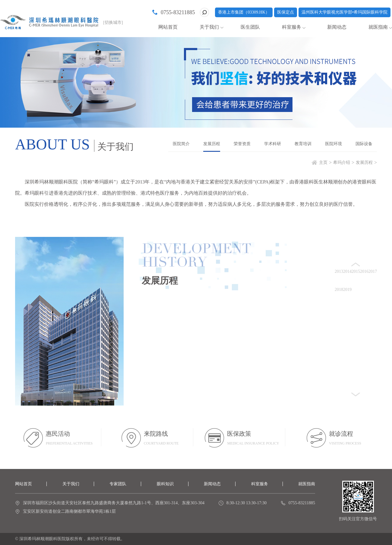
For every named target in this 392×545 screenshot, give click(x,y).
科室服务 (292, 27)
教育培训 (303, 144)
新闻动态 (337, 27)
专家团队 (118, 484)
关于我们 (209, 27)
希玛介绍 (342, 163)
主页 (323, 163)
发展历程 (212, 144)
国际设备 (364, 144)
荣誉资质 (242, 144)
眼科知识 (165, 484)
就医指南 (378, 27)
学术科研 (273, 144)
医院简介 (181, 144)
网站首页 (168, 27)
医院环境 (334, 144)
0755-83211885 (178, 12)
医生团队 (250, 27)
